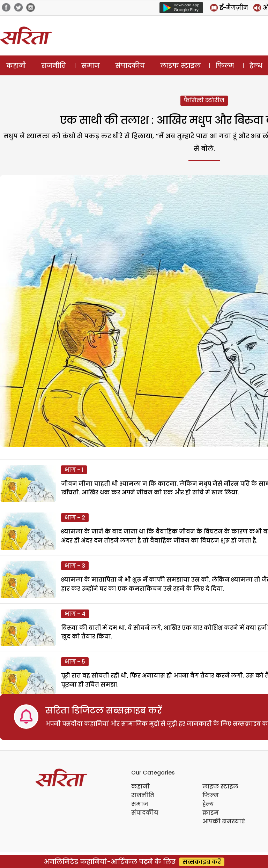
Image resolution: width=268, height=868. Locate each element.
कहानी (16, 65)
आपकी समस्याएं (224, 821)
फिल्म (225, 65)
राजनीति (54, 65)
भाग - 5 (75, 662)
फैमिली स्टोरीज (204, 100)
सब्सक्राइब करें (202, 862)
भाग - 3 (75, 566)
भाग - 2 (75, 518)
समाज (91, 65)
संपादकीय (130, 65)
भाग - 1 (74, 470)
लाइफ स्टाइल (180, 65)
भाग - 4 (75, 614)
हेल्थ (208, 804)
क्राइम (211, 813)
